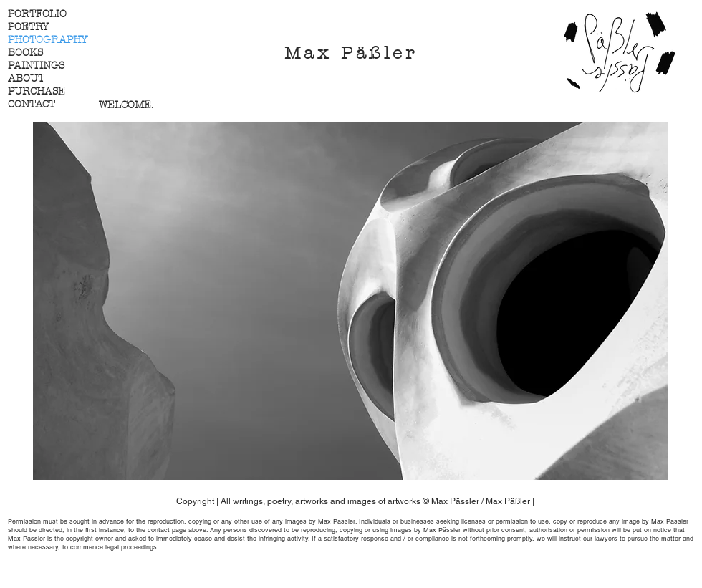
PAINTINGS (36, 66)
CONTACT (32, 104)
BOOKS (25, 53)
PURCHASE (37, 91)
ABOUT (26, 78)
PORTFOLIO (37, 14)
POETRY (28, 27)
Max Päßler (351, 53)
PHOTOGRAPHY (48, 40)
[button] (350, 301)
